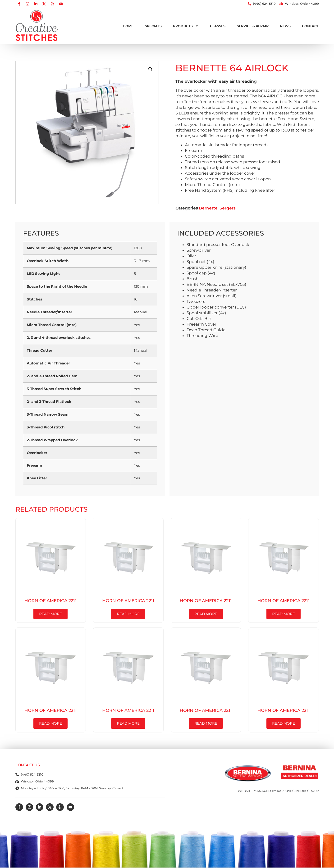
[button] (151, 69)
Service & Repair (253, 26)
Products (186, 26)
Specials (153, 26)
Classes (218, 26)
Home (128, 26)
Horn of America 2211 (50, 601)
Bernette (208, 208)
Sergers (228, 208)
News (285, 26)
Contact (310, 26)
